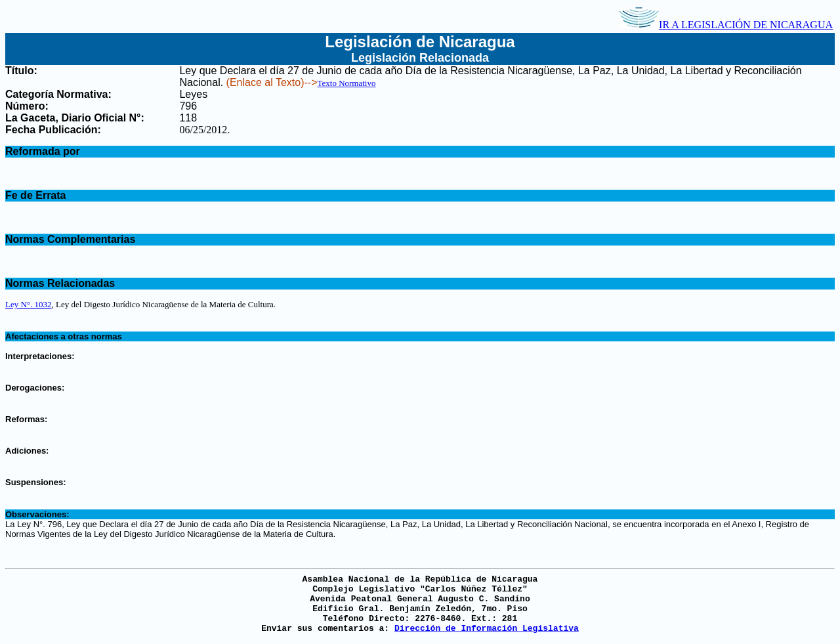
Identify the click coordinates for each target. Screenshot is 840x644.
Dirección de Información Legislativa (487, 629)
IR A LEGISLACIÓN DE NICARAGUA (726, 25)
